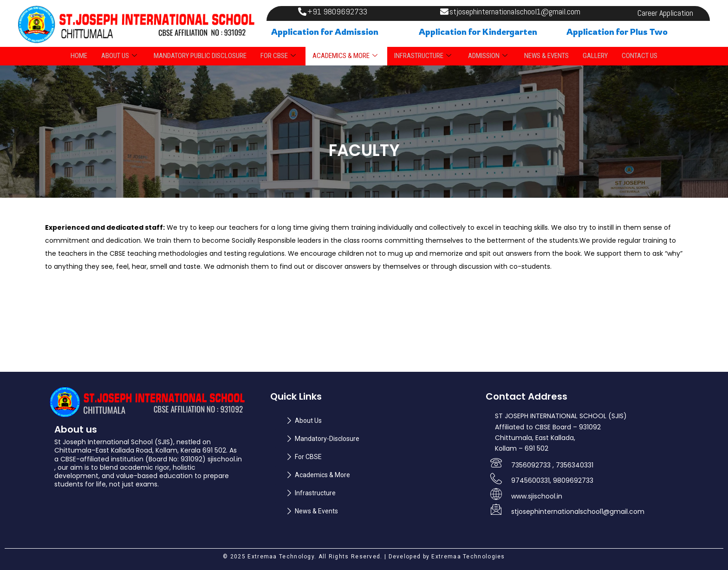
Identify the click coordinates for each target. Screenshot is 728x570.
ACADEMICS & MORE (345, 56)
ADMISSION (488, 56)
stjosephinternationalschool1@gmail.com (578, 512)
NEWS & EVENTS (546, 56)
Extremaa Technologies (468, 557)
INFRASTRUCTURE (423, 56)
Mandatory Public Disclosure (200, 56)
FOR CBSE (278, 56)
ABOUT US (119, 56)
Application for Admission (325, 32)
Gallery (595, 56)
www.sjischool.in (537, 496)
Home (79, 56)
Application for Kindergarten (478, 32)
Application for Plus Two (617, 32)
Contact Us (640, 56)
